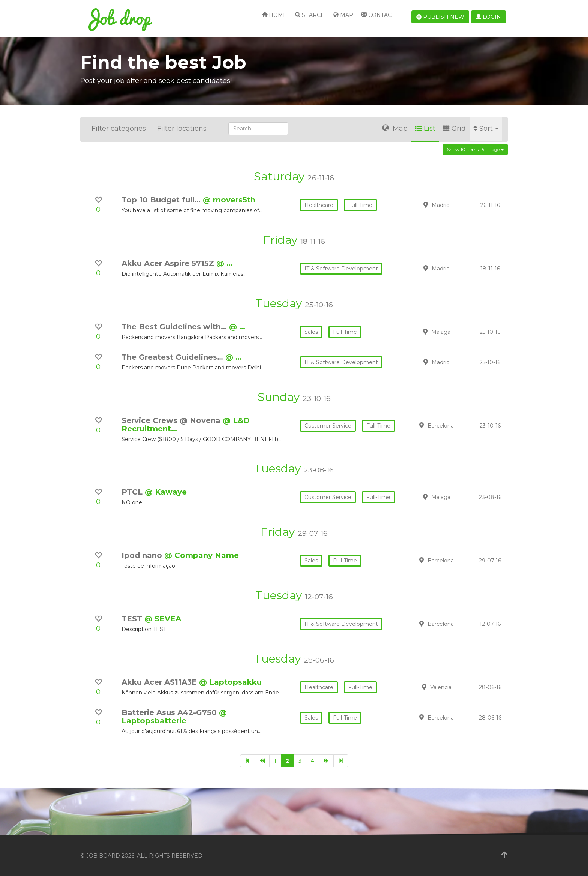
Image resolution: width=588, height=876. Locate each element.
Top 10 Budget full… (162, 200)
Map (343, 15)
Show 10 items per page (475, 149)
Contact (378, 15)
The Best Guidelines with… (175, 327)
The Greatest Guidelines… (173, 357)
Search (310, 15)
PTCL (133, 492)
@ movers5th (229, 200)
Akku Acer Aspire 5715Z (169, 263)
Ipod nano (143, 555)
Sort (486, 129)
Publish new (440, 17)
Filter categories (119, 129)
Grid (454, 129)
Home (274, 15)
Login (488, 17)
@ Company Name (202, 555)
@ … (224, 263)
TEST (133, 619)
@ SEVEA (163, 619)
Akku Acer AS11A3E (160, 682)
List (425, 129)
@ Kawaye (166, 492)
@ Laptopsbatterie (174, 717)
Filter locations (182, 129)
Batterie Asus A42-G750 (170, 712)
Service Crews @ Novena (172, 420)
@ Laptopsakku (230, 682)
